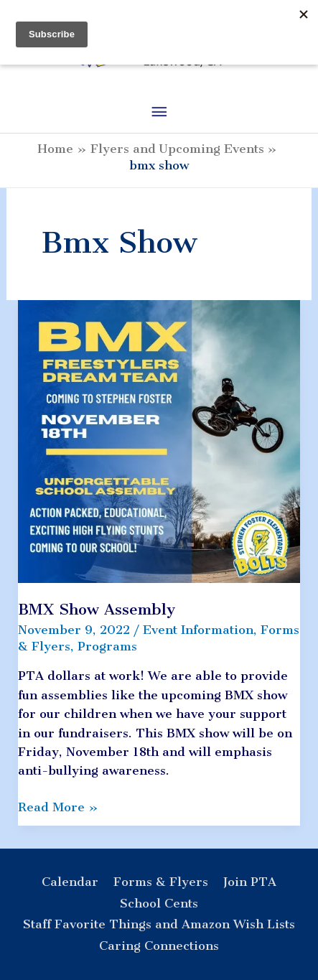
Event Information (198, 630)
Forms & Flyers (161, 882)
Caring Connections (159, 946)
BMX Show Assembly (97, 609)
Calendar (70, 882)
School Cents (159, 903)
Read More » (58, 807)
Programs (107, 646)
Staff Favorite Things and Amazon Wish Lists (159, 924)
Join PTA (250, 882)
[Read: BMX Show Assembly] (159, 440)
